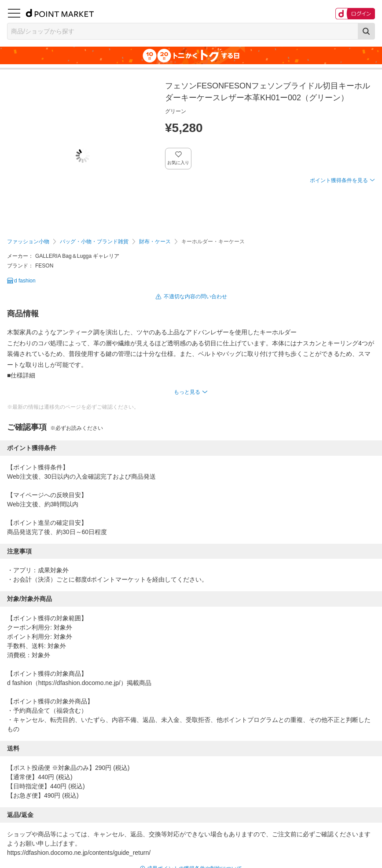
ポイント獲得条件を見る (339, 180)
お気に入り (178, 163)
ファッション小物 (28, 242)
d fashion (25, 281)
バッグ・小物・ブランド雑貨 (94, 242)
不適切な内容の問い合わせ (195, 297)
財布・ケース (155, 242)
